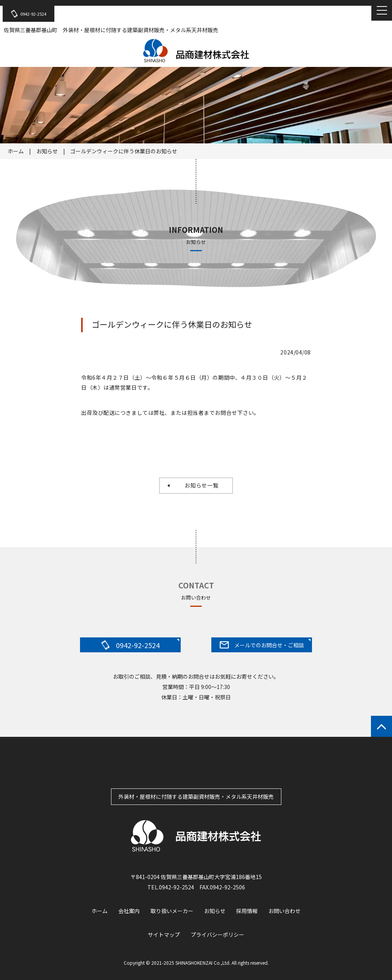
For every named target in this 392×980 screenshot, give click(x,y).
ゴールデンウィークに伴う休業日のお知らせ (124, 151)
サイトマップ (164, 934)
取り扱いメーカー (172, 911)
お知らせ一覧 (199, 485)
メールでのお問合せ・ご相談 (262, 645)
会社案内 (129, 911)
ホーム (16, 151)
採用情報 (247, 911)
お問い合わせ (284, 911)
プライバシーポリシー (217, 934)
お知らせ (47, 151)
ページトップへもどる (381, 726)
